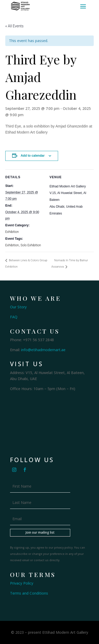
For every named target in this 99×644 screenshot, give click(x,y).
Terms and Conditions (29, 593)
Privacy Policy (22, 583)
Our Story (18, 307)
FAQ (14, 317)
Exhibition (12, 232)
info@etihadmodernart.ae (43, 350)
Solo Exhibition (31, 245)
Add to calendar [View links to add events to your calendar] (33, 156)
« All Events (14, 26)
